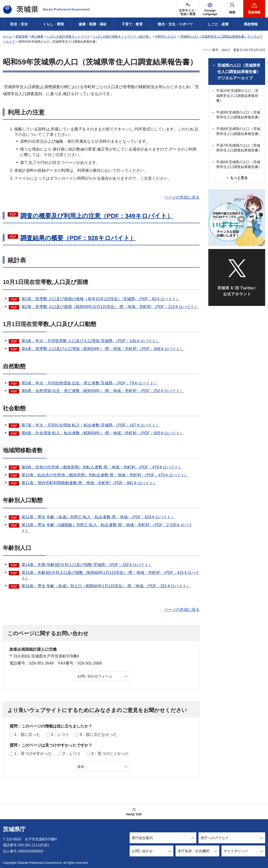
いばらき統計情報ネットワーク (68, 37)
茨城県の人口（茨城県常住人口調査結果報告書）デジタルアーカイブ (239, 72)
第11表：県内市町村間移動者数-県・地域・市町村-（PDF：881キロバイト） (89, 483)
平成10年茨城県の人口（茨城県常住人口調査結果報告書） (237, 96)
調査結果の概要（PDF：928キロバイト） (78, 238)
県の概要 (37, 37)
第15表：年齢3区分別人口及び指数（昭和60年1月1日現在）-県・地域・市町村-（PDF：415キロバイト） (110, 575)
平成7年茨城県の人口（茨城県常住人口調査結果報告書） (239, 148)
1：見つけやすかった (33, 754)
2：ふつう (60, 735)
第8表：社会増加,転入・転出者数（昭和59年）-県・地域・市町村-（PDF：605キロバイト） (103, 433)
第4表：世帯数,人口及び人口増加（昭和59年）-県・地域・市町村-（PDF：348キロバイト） (103, 349)
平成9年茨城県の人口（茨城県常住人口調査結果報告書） (239, 115)
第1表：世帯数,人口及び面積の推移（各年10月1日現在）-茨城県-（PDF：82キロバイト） (101, 299)
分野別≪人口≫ (166, 37)
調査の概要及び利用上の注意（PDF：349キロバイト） (97, 216)
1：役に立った (27, 735)
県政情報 (22, 37)
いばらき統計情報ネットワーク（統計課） (122, 37)
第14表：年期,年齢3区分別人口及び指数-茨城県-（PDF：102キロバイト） (87, 565)
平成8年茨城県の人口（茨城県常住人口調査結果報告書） (239, 131)
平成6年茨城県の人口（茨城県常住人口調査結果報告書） (239, 164)
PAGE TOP (134, 814)
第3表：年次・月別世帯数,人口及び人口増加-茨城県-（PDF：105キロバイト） (91, 341)
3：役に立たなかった (98, 735)
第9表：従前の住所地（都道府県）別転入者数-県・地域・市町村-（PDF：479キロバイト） (102, 467)
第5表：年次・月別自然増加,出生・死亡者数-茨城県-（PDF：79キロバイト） (90, 383)
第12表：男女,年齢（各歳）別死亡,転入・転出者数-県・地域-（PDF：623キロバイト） (98, 517)
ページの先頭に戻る (182, 197)
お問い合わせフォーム (95, 676)
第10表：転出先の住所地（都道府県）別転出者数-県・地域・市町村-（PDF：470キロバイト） (105, 475)
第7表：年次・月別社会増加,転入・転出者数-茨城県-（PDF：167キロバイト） (91, 425)
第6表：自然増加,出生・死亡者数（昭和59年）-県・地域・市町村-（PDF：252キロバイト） (103, 391)
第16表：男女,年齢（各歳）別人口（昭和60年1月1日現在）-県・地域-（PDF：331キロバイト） (106, 586)
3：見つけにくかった (110, 754)
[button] (210, 9)
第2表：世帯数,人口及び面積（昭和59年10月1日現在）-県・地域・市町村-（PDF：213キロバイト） (110, 307)
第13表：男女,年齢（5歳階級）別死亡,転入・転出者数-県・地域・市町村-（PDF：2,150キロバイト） (107, 528)
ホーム (7, 37)
